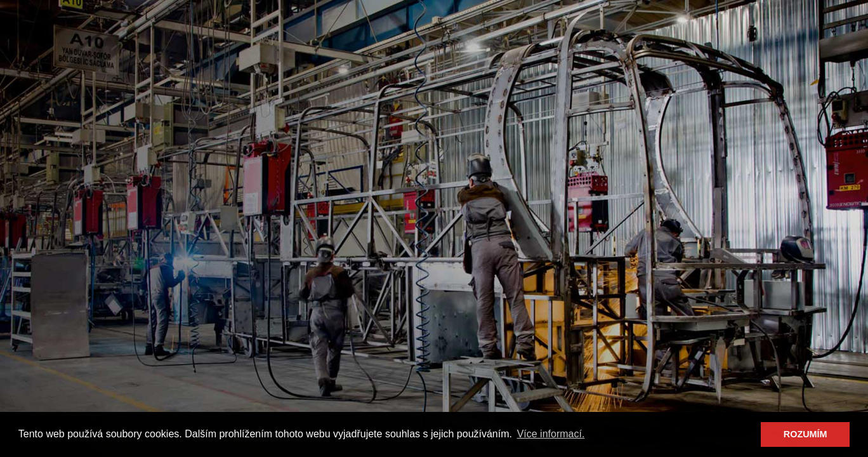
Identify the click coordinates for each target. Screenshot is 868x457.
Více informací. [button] (551, 434)
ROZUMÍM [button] (806, 434)
